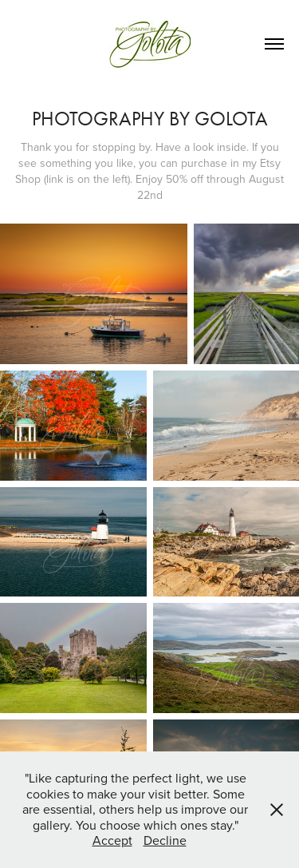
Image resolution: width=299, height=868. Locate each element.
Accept (112, 840)
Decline (165, 840)
